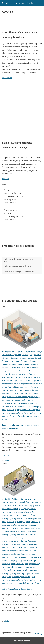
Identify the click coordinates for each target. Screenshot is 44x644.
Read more (6, 455)
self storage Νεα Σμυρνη (18, 377)
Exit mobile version (22, 641)
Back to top (38, 634)
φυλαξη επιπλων (20, 416)
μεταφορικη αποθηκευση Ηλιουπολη (15, 544)
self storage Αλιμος (14, 355)
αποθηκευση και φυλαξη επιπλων (22, 502)
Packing (15, 499)
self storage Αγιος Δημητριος (22, 351)
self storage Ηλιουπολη (10, 368)
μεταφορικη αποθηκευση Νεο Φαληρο (22, 560)
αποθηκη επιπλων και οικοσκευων (29, 393)
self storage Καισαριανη (28, 368)
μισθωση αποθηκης (29, 413)
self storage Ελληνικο (17, 364)
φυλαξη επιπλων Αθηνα (30, 583)
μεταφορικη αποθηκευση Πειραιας (27, 570)
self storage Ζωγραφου (34, 364)
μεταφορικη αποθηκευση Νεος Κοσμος (16, 564)
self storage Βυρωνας (20, 361)
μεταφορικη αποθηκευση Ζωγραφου (22, 541)
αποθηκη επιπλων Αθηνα (18, 505)
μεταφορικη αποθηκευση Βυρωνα (14, 535)
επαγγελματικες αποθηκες (11, 403)
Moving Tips (7, 351)
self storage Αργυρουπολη (32, 355)
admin (6, 460)
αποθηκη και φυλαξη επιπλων (13, 397)
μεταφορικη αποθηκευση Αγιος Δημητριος (17, 518)
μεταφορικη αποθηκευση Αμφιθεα (14, 525)
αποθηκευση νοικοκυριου (19, 390)
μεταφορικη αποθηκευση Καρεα (14, 554)
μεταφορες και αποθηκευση (21, 406)
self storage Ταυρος (31, 384)
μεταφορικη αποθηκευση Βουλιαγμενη (21, 531)
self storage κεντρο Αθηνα (17, 374)
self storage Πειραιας (16, 384)
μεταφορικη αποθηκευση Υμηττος (14, 573)
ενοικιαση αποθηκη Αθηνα (23, 400)
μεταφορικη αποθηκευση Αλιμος (29, 522)
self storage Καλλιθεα (23, 371)
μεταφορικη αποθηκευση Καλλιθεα (23, 551)
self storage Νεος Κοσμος (18, 381)
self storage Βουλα (26, 358)
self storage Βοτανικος (10, 358)
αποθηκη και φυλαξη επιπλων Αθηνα (15, 512)
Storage (17, 387)
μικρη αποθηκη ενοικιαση (26, 410)
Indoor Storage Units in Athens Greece (17, 589)
